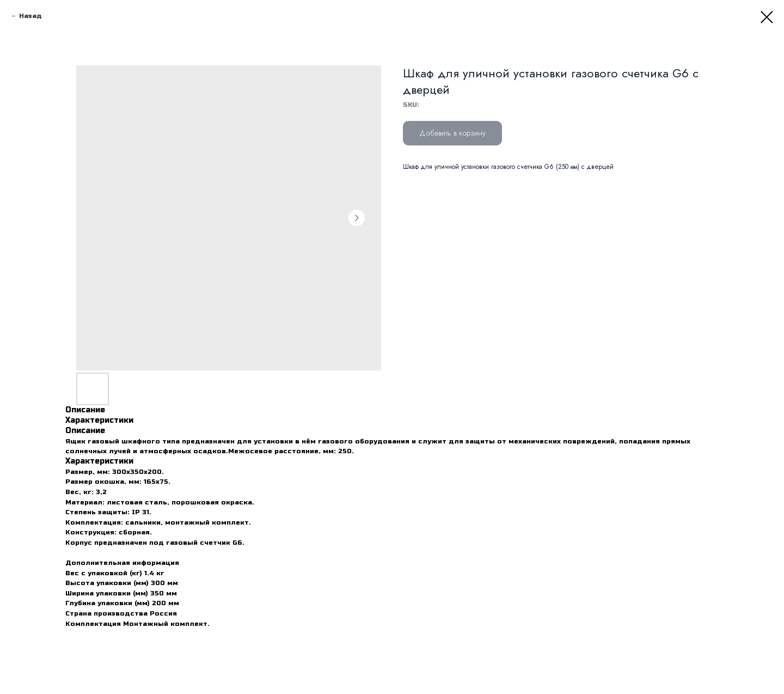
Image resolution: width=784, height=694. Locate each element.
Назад (30, 16)
